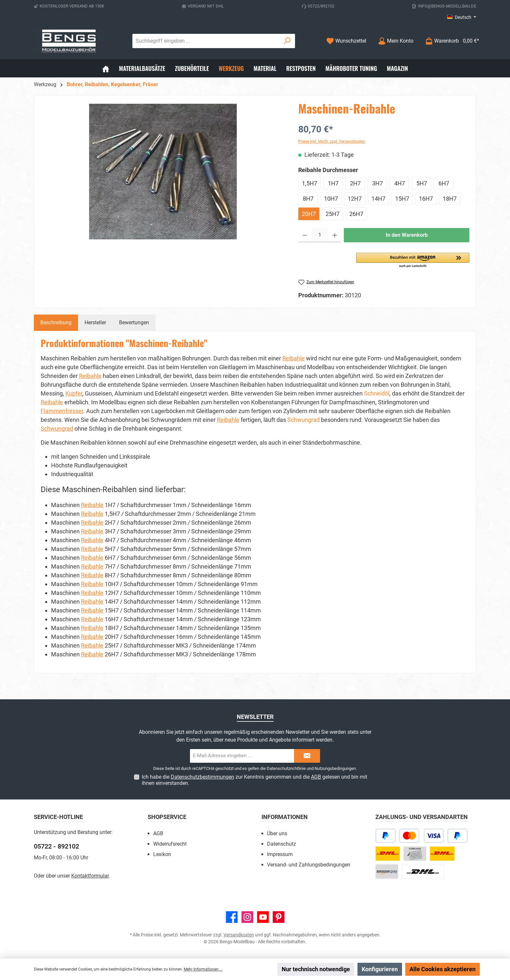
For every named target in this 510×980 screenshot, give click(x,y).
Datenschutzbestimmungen (202, 777)
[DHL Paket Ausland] (423, 872)
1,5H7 (309, 183)
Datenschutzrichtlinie (286, 768)
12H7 (355, 199)
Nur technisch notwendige (316, 969)
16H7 (426, 199)
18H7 (450, 199)
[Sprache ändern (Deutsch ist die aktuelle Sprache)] (462, 17)
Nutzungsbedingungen (335, 768)
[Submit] (307, 756)
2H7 (355, 183)
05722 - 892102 (56, 846)
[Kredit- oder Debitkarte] (422, 836)
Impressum (280, 854)
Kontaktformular (90, 876)
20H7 (309, 214)
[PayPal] (457, 836)
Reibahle (294, 358)
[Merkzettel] (346, 41)
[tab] (56, 323)
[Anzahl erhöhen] (335, 235)
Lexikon (162, 854)
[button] (413, 261)
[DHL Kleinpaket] (442, 854)
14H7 (378, 199)
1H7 (333, 183)
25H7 (333, 214)
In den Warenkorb (407, 235)
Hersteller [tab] (95, 322)
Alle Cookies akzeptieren (443, 969)
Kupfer (74, 393)
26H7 (356, 214)
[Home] (106, 68)
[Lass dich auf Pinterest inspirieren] (279, 917)
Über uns (277, 833)
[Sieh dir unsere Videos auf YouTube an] (263, 917)
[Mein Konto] (396, 41)
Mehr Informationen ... (203, 969)
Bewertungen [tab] (134, 322)
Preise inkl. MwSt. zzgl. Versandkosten (332, 141)
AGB (316, 777)
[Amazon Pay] (387, 872)
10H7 (331, 199)
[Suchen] (287, 41)
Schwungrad (303, 420)
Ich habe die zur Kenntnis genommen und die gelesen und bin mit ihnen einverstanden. (255, 780)
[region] (163, 172)
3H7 (377, 183)
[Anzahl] (320, 235)
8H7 (308, 199)
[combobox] (206, 41)
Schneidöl (377, 393)
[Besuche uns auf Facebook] (232, 917)
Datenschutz (282, 844)
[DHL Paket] (388, 854)
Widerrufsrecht (170, 844)
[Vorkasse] (415, 854)
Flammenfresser (62, 411)
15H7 (402, 199)
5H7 (422, 183)
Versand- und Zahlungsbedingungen (309, 865)
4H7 (400, 183)
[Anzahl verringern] (305, 235)
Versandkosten (239, 935)
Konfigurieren (380, 969)
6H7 (444, 183)
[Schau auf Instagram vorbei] (247, 917)
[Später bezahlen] (386, 836)
